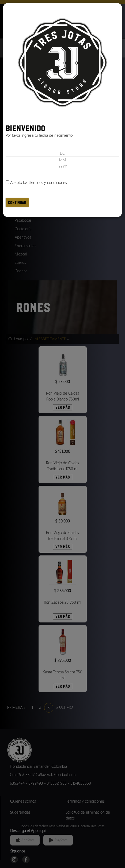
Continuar (17, 203)
